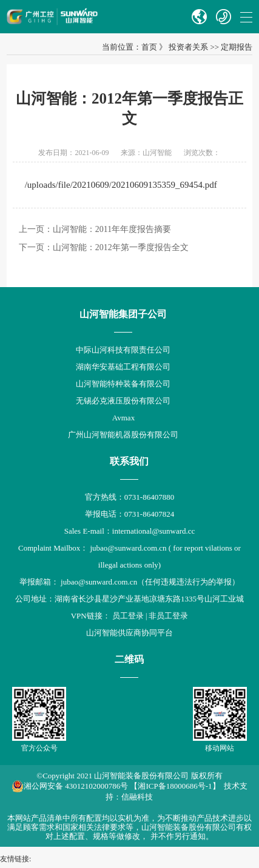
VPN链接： (92, 616)
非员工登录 (168, 616)
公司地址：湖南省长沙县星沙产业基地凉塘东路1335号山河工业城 (129, 599)
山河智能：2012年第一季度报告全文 (121, 247)
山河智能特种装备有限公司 (123, 384)
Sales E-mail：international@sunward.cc (130, 531)
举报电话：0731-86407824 (129, 514)
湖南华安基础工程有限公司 (123, 367)
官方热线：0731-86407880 (129, 497)
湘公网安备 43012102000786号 (70, 786)
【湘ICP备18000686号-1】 (175, 786)
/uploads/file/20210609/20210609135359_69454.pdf (121, 185)
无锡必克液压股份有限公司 (123, 401)
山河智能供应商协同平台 (129, 633)
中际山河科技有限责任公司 (123, 350)
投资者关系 (188, 47)
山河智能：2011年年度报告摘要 (112, 229)
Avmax (123, 418)
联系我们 (129, 461)
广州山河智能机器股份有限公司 (123, 435)
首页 (149, 47)
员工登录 (128, 616)
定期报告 (237, 47)
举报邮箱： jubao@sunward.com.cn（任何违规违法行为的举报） (129, 582)
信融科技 (137, 797)
